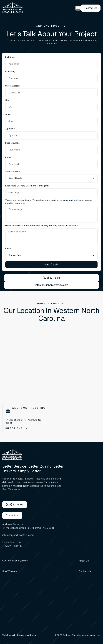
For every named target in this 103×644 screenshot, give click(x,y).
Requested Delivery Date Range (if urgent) (27, 186)
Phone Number (13, 143)
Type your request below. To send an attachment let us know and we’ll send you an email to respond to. (49, 202)
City (7, 100)
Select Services (13, 172)
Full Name (10, 57)
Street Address (13, 86)
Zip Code (10, 129)
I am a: (9, 248)
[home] (13, 8)
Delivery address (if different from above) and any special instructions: (42, 226)
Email (8, 157)
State (8, 114)
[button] (77, 8)
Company (10, 72)
